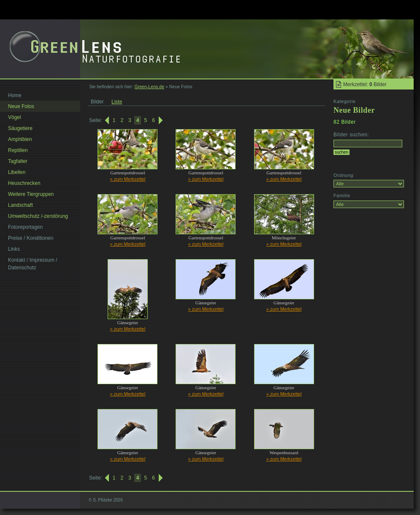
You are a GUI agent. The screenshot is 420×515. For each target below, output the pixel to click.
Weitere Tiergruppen (31, 194)
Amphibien (20, 139)
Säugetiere (20, 128)
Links (14, 249)
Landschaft (20, 205)
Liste (117, 102)
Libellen (17, 172)
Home (15, 95)
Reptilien (18, 150)
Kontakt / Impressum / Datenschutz (33, 264)
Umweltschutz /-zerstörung (38, 216)
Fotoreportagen (25, 227)
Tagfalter (18, 161)
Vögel (15, 117)
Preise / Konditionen (31, 238)
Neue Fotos (21, 106)
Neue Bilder (354, 110)
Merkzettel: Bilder (365, 84)
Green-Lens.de (149, 87)
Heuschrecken (24, 183)
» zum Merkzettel (128, 179)
